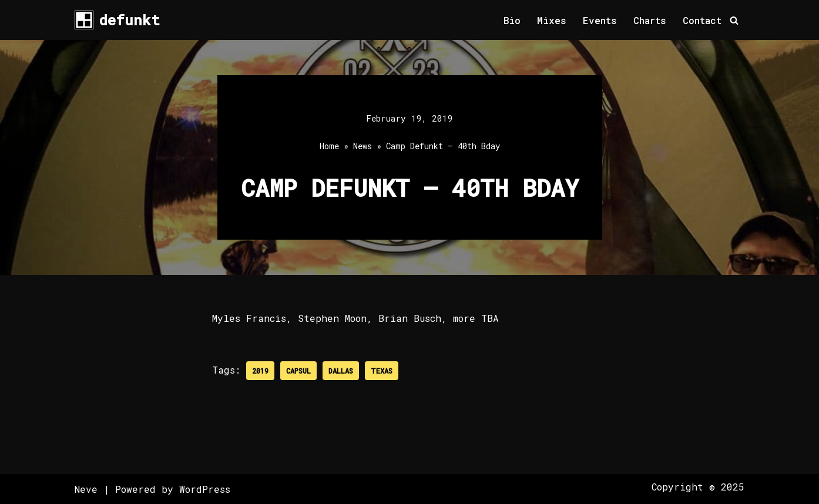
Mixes (552, 20)
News (362, 146)
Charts (650, 20)
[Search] (734, 20)
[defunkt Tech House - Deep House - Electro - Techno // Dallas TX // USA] (117, 20)
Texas (382, 371)
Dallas (341, 371)
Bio (512, 20)
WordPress (205, 489)
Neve (86, 489)
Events (600, 20)
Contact (702, 20)
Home (329, 146)
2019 (260, 371)
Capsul (298, 371)
